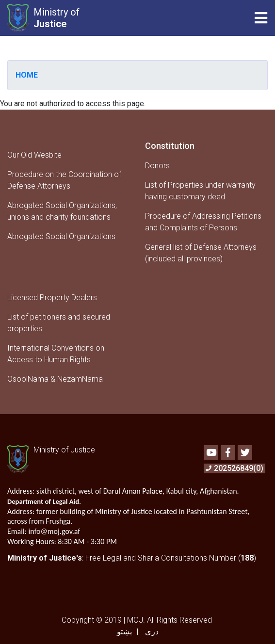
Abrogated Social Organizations (61, 236)
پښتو (124, 632)
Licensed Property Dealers (52, 298)
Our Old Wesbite (34, 155)
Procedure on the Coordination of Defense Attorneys (64, 180)
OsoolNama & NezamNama (55, 379)
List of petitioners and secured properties (59, 323)
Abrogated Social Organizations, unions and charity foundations (62, 211)
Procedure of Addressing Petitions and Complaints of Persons (203, 222)
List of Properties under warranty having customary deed (200, 191)
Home (27, 75)
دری (152, 632)
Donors (157, 166)
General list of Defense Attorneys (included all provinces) (201, 253)
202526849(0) (235, 468)
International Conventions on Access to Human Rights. (56, 354)
